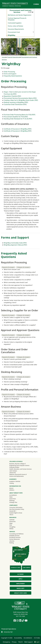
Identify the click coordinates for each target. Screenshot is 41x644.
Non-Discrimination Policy (17, 509)
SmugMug (15, 527)
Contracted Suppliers (15, 23)
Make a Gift (20, 588)
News (11, 497)
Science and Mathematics (17, 476)
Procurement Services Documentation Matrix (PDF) (20, 98)
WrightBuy (12, 35)
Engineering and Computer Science (19, 465)
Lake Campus (13, 471)
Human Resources (15, 539)
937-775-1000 (20, 616)
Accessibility (18, 638)
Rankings (12, 501)
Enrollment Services (15, 537)
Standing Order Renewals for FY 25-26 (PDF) (18, 119)
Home (4, 57)
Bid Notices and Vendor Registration (20, 15)
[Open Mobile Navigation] (36, 4)
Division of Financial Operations (12, 6)
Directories (12, 521)
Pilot (11, 525)
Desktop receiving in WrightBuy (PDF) (16, 102)
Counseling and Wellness (16, 534)
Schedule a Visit (16, 568)
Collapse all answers (23, 267)
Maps (11, 523)
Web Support (29, 642)
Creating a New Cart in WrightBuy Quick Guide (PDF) (21, 100)
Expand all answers (8, 267)
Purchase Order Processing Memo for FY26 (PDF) (20, 115)
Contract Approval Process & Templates (17, 19)
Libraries (12, 541)
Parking (12, 543)
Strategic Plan (13, 502)
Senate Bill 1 (13, 511)
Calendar (12, 520)
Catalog (12, 483)
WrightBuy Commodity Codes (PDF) (15, 243)
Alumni (14, 488)
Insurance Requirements (16, 29)
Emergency (6, 642)
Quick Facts (13, 499)
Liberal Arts (13, 473)
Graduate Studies (14, 467)
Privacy (14, 642)
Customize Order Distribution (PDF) (15, 104)
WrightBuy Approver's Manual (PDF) (15, 245)
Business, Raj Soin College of (17, 464)
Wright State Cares (20, 593)
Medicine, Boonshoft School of (18, 474)
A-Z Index (20, 574)
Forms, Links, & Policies (15, 26)
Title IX (11, 515)
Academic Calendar (15, 481)
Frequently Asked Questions (13, 76)
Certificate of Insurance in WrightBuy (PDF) (18, 129)
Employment (20, 584)
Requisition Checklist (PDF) (12, 96)
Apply (20, 579)
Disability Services (14, 536)
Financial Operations (13, 57)
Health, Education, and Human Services (20, 469)
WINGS (11, 529)
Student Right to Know (16, 513)
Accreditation (13, 495)
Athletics (14, 490)
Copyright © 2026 (7, 638)
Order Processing (9, 72)
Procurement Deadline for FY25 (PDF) (16, 117)
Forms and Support (10, 74)
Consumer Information (16, 507)
